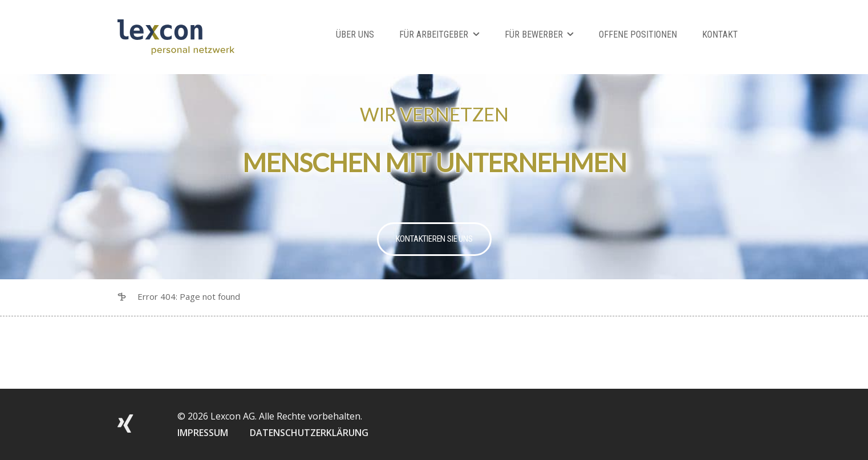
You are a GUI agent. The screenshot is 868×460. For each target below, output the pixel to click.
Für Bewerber (534, 34)
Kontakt (720, 34)
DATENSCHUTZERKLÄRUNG (309, 433)
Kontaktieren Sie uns (434, 239)
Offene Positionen (638, 34)
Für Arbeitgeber (434, 34)
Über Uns (355, 34)
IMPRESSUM (203, 433)
